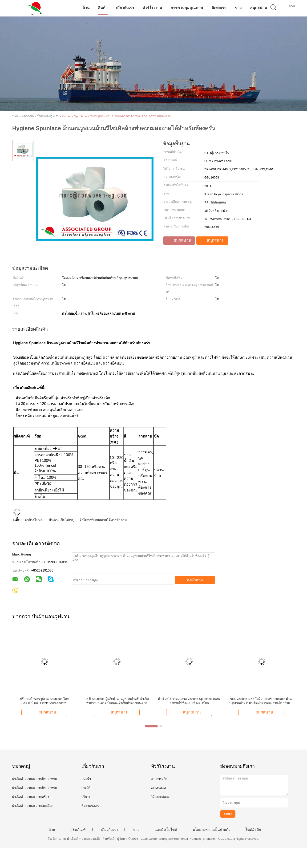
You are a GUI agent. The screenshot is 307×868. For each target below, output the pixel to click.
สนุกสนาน (259, 8)
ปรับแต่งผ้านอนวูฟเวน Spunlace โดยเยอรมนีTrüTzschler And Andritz (44, 701)
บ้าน (86, 8)
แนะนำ (86, 779)
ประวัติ (86, 788)
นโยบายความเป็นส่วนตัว (211, 830)
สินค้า (103, 8)
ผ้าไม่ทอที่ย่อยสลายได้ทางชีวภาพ (103, 520)
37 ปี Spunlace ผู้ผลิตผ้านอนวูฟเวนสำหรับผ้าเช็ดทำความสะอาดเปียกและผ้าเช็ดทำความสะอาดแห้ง (117, 701)
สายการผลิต (159, 779)
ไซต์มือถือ (253, 830)
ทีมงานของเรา (91, 806)
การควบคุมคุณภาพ (187, 8)
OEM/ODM (158, 788)
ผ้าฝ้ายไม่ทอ (34, 520)
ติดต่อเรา (219, 8)
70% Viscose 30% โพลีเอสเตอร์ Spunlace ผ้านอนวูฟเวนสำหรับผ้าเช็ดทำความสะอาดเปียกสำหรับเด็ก (261, 701)
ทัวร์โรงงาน (152, 8)
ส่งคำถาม (195, 580)
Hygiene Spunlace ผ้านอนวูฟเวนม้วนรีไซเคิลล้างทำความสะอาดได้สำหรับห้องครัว (116, 116)
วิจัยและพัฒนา (161, 797)
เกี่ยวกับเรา (125, 8)
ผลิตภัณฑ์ (78, 830)
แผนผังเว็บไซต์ (166, 830)
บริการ (86, 797)
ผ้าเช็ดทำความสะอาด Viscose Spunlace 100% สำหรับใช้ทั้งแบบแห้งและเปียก (189, 701)
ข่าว (238, 8)
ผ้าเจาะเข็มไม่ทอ (61, 520)
